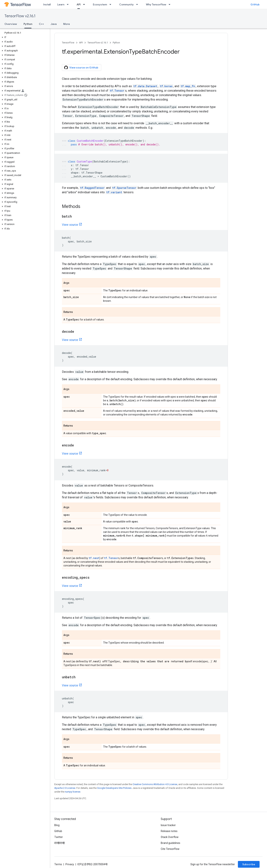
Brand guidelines (170, 843)
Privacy (70, 864)
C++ (41, 24)
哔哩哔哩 (60, 843)
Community (126, 4)
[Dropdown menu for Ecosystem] (111, 4)
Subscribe (249, 864)
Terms (58, 864)
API (81, 43)
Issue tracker (168, 825)
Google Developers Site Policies (114, 788)
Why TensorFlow (156, 4)
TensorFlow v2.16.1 (20, 16)
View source (70, 225)
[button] (24, 37)
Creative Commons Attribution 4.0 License (155, 784)
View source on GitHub (81, 68)
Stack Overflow (170, 837)
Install (47, 4)
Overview (11, 24)
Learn (61, 4)
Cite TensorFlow (170, 849)
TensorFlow (68, 43)
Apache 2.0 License (65, 788)
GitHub (255, 4)
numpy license (73, 792)
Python (116, 43)
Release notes (169, 831)
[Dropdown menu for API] (85, 4)
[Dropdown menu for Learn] (69, 4)
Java (54, 24)
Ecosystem (100, 4)
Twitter (59, 837)
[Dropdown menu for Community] (138, 4)
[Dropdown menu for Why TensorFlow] (171, 4)
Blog (57, 825)
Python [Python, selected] (28, 24)
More (67, 24)
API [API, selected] (79, 4)
